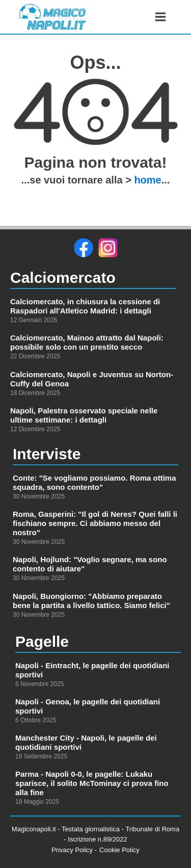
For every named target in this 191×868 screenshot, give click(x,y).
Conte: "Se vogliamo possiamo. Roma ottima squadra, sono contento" (94, 482)
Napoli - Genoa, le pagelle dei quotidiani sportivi (88, 706)
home (147, 180)
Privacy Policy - (74, 850)
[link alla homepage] (53, 17)
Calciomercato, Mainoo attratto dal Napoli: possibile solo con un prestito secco (87, 342)
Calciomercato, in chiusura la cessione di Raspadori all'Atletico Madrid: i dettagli (85, 306)
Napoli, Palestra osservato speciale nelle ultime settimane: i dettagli (84, 415)
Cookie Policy (119, 850)
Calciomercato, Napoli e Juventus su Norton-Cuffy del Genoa (92, 379)
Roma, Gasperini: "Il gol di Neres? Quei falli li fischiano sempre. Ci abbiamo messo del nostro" (95, 523)
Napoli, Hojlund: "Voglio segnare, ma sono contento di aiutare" (90, 564)
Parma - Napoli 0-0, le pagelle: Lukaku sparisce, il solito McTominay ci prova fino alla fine (92, 783)
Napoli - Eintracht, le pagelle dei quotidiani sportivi (92, 670)
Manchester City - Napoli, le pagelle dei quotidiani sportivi (86, 742)
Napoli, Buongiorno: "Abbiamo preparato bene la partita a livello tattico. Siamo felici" (91, 601)
